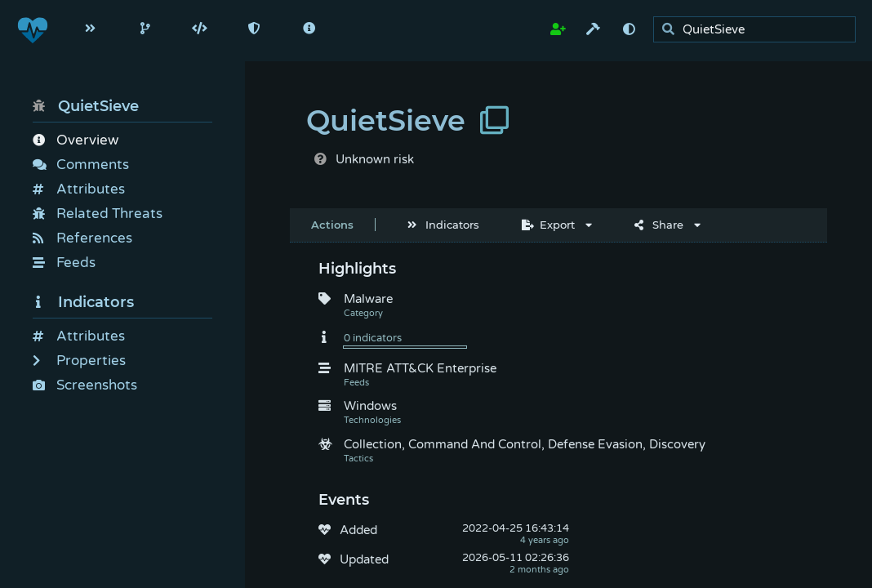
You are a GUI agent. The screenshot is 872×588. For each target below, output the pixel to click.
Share (659, 225)
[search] (759, 30)
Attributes (79, 189)
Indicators (83, 302)
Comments (81, 165)
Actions (332, 225)
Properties (79, 361)
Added (358, 530)
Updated (364, 559)
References (82, 238)
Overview (76, 140)
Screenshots (85, 385)
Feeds (64, 263)
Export (548, 225)
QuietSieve (86, 106)
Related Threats (98, 214)
